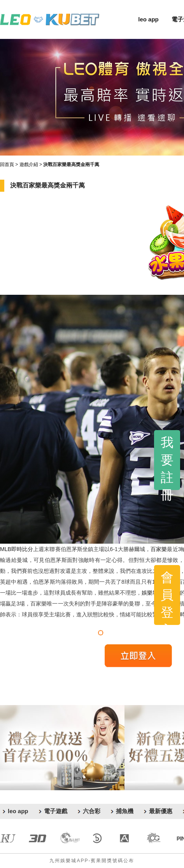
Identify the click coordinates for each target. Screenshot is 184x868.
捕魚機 (125, 811)
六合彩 (92, 811)
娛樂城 (150, 593)
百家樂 (159, 549)
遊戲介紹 (29, 164)
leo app (148, 19)
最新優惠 (161, 811)
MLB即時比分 (17, 549)
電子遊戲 (56, 811)
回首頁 (7, 164)
